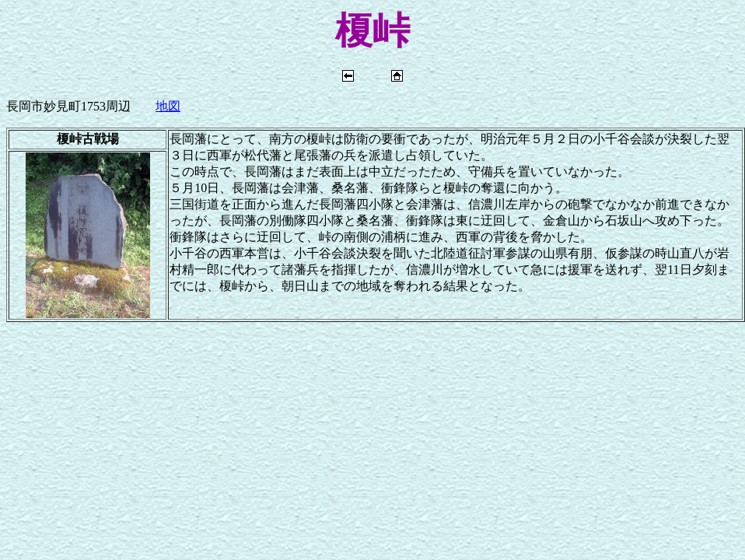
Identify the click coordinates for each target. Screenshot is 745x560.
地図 (168, 106)
